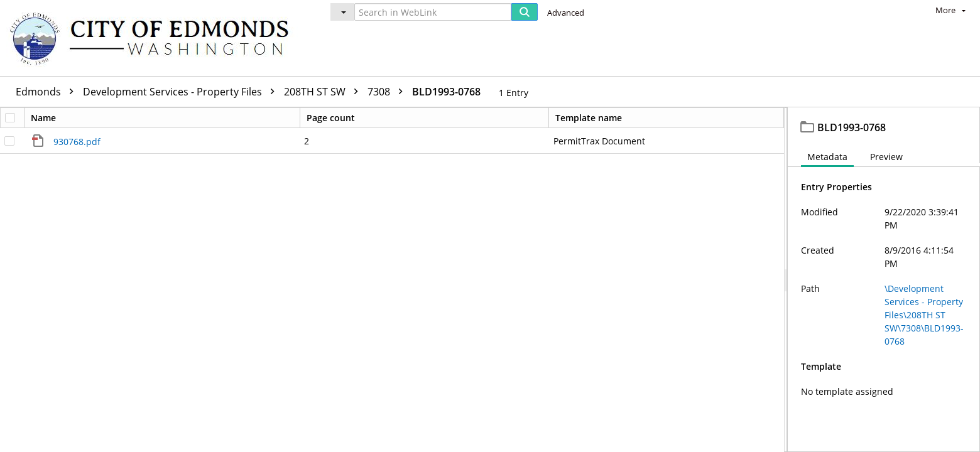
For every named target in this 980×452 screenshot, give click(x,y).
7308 (388, 92)
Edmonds (48, 92)
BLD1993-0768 (446, 92)
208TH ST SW (324, 92)
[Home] (155, 38)
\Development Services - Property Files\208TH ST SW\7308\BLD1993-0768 (924, 315)
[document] (884, 280)
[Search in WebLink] (433, 12)
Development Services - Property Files (182, 92)
